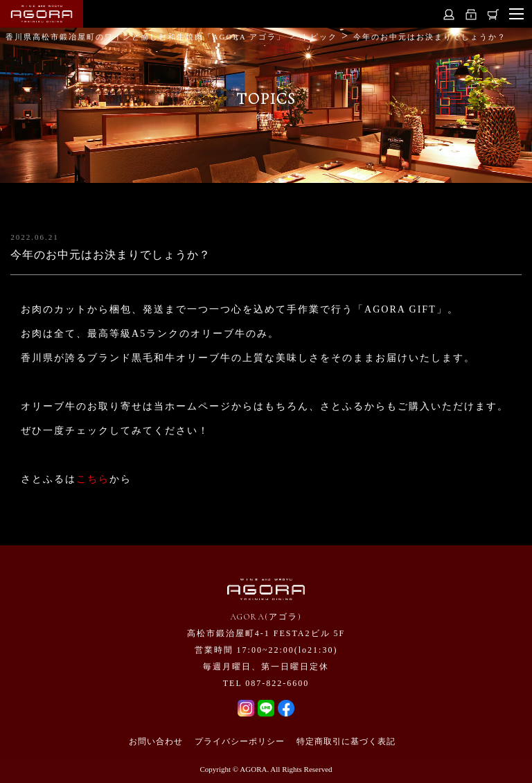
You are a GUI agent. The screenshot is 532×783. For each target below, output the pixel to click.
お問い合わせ (156, 741)
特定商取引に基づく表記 (346, 741)
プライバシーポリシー (240, 741)
